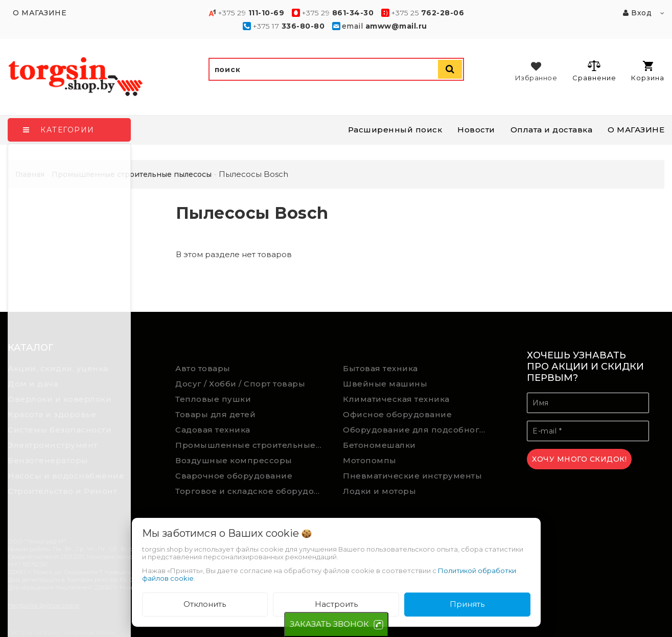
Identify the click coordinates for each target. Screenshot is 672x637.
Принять (467, 604)
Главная (30, 174)
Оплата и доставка (552, 130)
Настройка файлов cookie (43, 605)
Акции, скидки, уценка (58, 368)
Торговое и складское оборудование (252, 491)
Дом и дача (33, 384)
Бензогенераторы (48, 460)
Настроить (336, 604)
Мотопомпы (370, 460)
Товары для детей (215, 414)
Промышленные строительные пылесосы (252, 445)
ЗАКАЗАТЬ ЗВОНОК (329, 624)
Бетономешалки (379, 445)
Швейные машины (385, 384)
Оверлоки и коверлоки (60, 399)
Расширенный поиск (395, 130)
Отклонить (205, 604)
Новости (476, 130)
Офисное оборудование (397, 414)
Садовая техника (213, 430)
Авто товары (203, 368)
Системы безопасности (60, 430)
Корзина (648, 71)
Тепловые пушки (213, 399)
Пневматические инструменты (412, 476)
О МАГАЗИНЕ (636, 130)
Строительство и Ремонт (62, 491)
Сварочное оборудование (234, 476)
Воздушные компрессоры (234, 460)
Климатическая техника (396, 399)
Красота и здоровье (52, 414)
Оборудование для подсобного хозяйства (419, 430)
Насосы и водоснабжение (66, 476)
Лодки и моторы (379, 491)
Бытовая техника (380, 368)
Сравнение (594, 71)
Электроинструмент (53, 445)
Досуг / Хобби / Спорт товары (240, 384)
